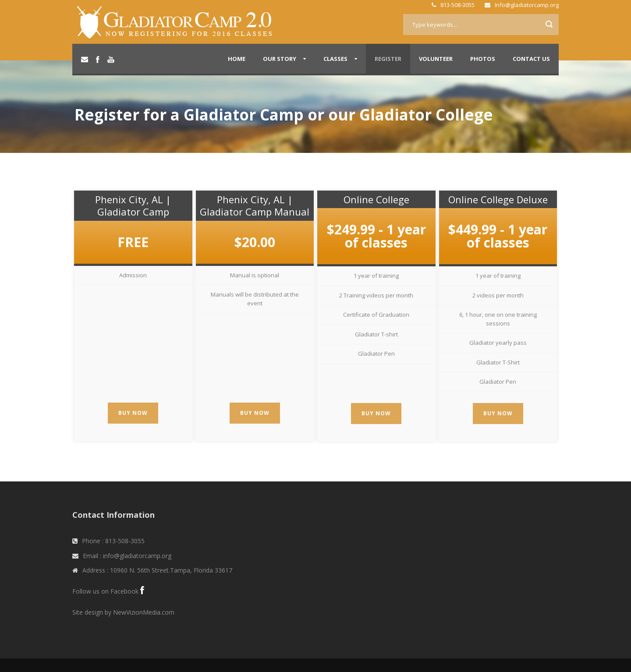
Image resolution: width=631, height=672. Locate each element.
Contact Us (531, 59)
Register (388, 59)
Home (237, 59)
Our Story (280, 59)
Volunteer (436, 59)
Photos (483, 59)
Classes (335, 59)
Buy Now (133, 413)
